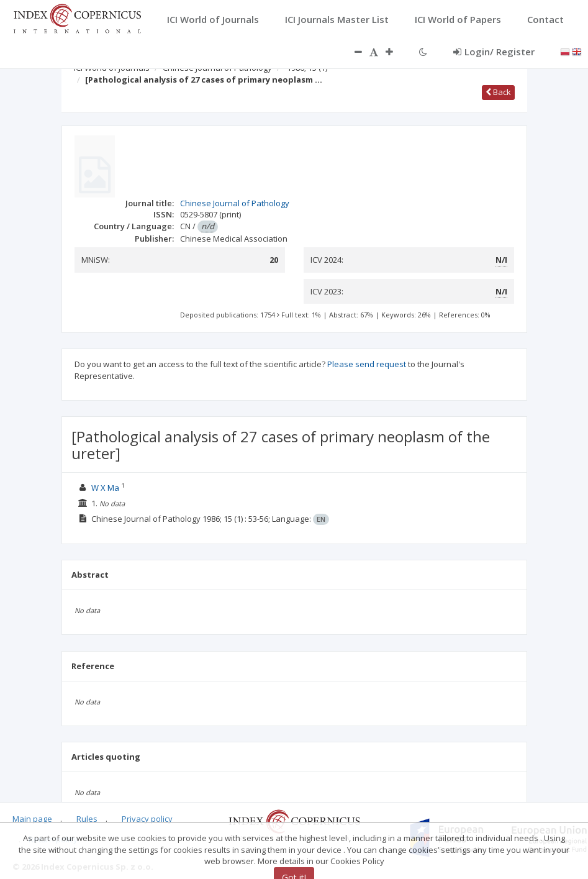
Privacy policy (147, 819)
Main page (32, 819)
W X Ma (105, 488)
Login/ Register (494, 52)
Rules (87, 819)
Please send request (367, 364)
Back (498, 92)
